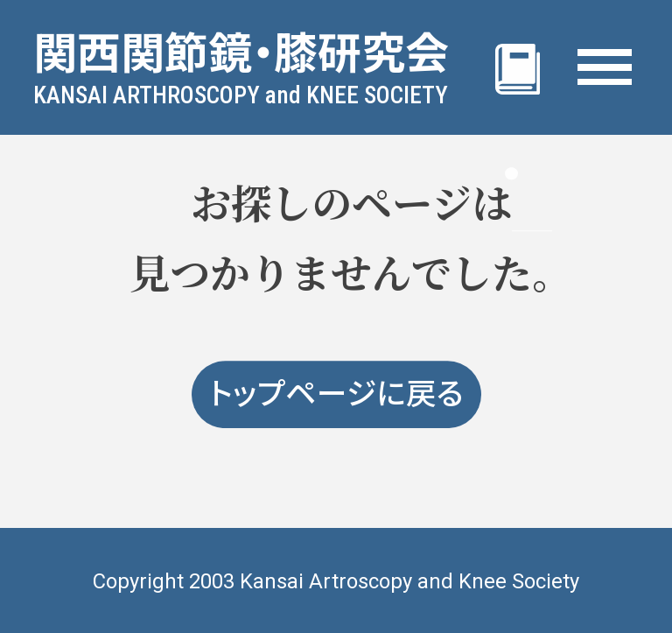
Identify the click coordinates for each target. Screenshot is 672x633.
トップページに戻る (336, 395)
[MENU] (605, 67)
